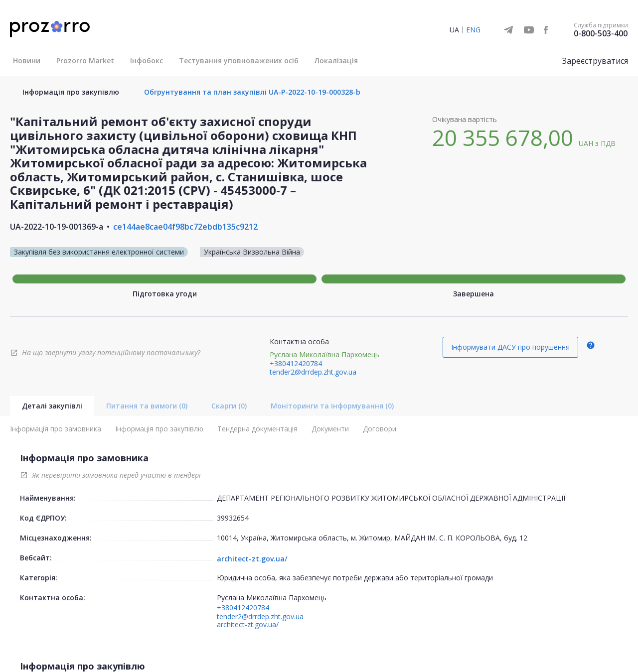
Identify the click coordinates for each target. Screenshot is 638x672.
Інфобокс (147, 61)
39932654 (233, 518)
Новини (27, 61)
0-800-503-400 (601, 33)
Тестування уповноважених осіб (239, 61)
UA (454, 30)
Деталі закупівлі (52, 406)
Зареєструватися (595, 61)
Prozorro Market (85, 61)
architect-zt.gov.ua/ (252, 559)
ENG (473, 30)
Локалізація (336, 61)
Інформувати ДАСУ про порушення (510, 347)
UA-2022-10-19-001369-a (57, 227)
